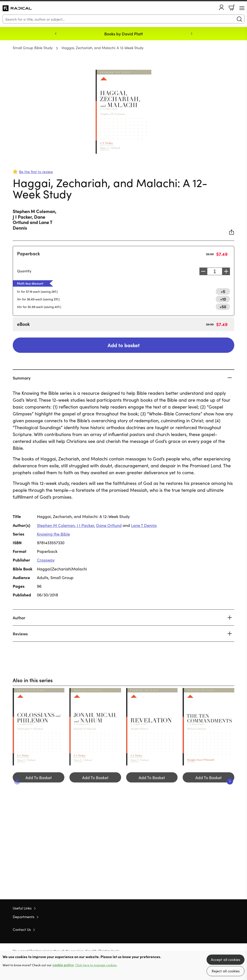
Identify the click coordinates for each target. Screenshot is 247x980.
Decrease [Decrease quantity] (202, 271)
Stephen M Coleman (34, 211)
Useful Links (22, 908)
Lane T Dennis (144, 525)
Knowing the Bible (53, 534)
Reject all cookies (226, 971)
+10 (223, 299)
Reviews (20, 634)
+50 (223, 306)
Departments (24, 917)
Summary (22, 378)
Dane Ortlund (109, 525)
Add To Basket (39, 777)
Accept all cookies (226, 959)
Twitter (213, 929)
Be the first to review (36, 172)
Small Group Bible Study (33, 48)
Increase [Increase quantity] (227, 271)
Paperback (28, 253)
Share (232, 232)
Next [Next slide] (192, 34)
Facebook (223, 929)
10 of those (17, 8)
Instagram (232, 929)
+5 (223, 291)
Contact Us (22, 929)
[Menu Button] (242, 8)
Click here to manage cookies (96, 965)
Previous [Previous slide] (56, 34)
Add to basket (124, 345)
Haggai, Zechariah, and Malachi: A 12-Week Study (103, 48)
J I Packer (22, 217)
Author (19, 618)
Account (222, 7)
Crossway (46, 560)
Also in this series (33, 680)
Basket (232, 8)
